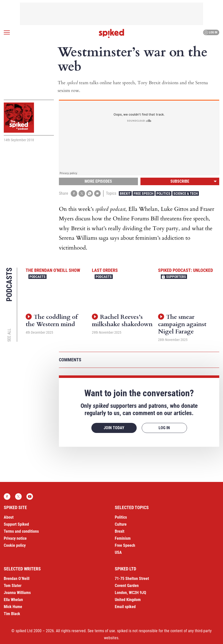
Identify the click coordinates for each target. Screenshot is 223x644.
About (9, 517)
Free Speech (144, 193)
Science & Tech (186, 193)
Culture (121, 524)
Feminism (123, 538)
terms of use (105, 631)
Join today (114, 428)
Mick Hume (13, 607)
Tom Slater (13, 586)
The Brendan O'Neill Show (53, 270)
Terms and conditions (21, 531)
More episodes (98, 181)
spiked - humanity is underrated (111, 33)
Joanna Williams (17, 593)
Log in (211, 32)
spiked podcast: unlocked (185, 270)
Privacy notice (15, 538)
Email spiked (125, 607)
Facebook (7, 497)
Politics (163, 193)
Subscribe (180, 181)
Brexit (125, 193)
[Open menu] (7, 32)
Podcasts (38, 277)
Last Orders (105, 270)
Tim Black (12, 614)
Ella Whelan (13, 600)
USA (118, 552)
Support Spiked (16, 524)
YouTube (30, 497)
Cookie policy (15, 545)
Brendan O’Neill (17, 579)
